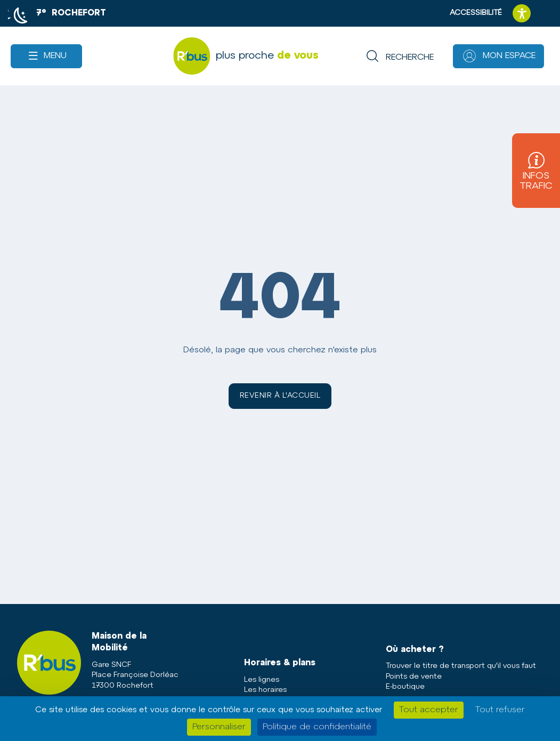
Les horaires (265, 690)
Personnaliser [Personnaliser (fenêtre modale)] (219, 727)
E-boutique (405, 687)
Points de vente (414, 677)
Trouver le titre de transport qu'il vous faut (461, 666)
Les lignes (262, 680)
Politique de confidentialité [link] (317, 727)
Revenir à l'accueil (280, 396)
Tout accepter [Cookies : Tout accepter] (429, 710)
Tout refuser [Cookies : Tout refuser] (500, 710)
